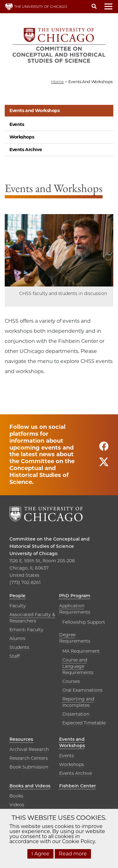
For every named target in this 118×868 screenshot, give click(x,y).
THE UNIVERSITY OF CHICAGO (36, 7)
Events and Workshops (35, 111)
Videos (17, 805)
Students (19, 647)
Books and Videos (30, 786)
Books (16, 796)
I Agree (40, 854)
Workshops (22, 137)
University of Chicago (34, 553)
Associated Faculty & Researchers (32, 618)
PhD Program (75, 596)
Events (17, 124)
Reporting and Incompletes (78, 702)
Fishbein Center (78, 786)
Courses (71, 681)
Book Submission (29, 767)
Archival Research (29, 749)
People (17, 596)
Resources (21, 739)
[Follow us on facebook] (104, 449)
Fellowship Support (84, 622)
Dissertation (76, 714)
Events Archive (26, 150)
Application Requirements (75, 609)
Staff (15, 656)
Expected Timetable (84, 723)
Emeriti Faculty (26, 630)
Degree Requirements (75, 638)
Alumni (17, 638)
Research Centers (29, 758)
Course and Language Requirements (78, 666)
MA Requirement (81, 651)
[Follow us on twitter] (104, 465)
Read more (73, 854)
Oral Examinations (82, 690)
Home (57, 82)
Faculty (18, 606)
